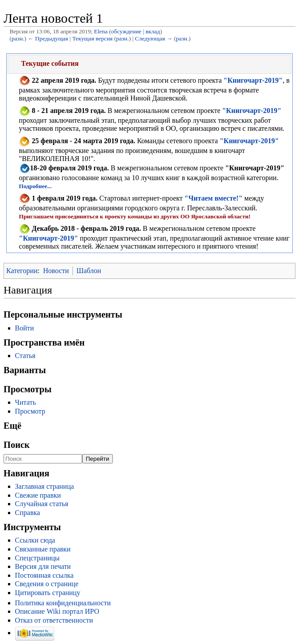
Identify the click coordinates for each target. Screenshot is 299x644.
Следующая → (154, 38)
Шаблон (89, 271)
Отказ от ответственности (54, 620)
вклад (153, 31)
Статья (25, 356)
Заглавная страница (45, 486)
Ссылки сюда (35, 540)
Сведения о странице (47, 584)
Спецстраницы (38, 558)
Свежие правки (38, 495)
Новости (56, 271)
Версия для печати (43, 566)
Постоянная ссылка (44, 575)
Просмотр (30, 411)
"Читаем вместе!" (213, 198)
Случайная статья (42, 504)
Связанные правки (43, 549)
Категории (22, 271)
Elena (101, 31)
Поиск (17, 445)
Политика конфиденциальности (63, 603)
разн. (18, 38)
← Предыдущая (48, 38)
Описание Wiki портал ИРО (57, 611)
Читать (26, 402)
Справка (28, 513)
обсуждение (126, 31)
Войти (25, 328)
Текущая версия (93, 38)
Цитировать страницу (48, 593)
